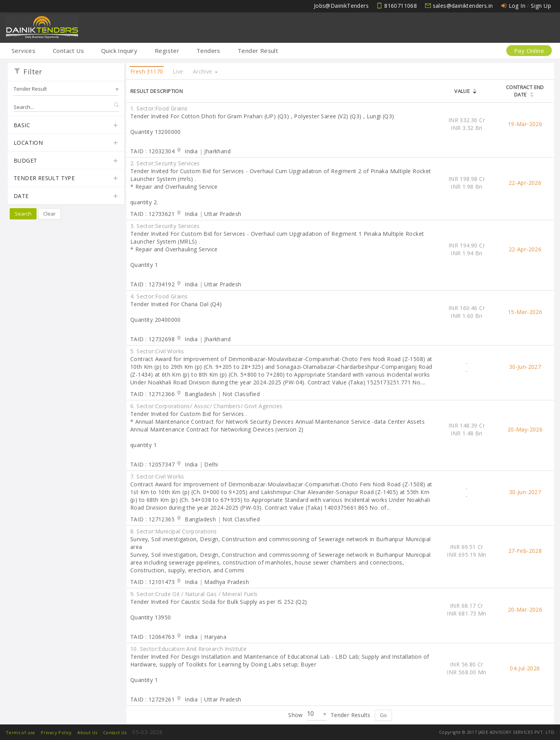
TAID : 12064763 (152, 637)
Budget (66, 161)
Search (23, 214)
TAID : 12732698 (152, 339)
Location (66, 143)
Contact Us (68, 51)
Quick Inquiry (119, 51)
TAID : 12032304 (152, 151)
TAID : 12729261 (152, 699)
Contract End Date (525, 91)
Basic (66, 126)
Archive (205, 71)
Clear (49, 214)
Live (178, 71)
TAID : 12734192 (152, 284)
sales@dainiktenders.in (463, 6)
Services (24, 51)
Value (462, 91)
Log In (517, 6)
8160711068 (401, 6)
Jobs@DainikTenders (341, 6)
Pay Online (529, 51)
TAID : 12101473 (152, 582)
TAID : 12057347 (152, 464)
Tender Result (258, 51)
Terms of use (21, 732)
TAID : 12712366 (152, 394)
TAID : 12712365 (152, 519)
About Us (87, 732)
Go (383, 715)
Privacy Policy (56, 732)
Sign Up (541, 6)
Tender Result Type (66, 179)
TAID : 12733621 (152, 214)
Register (167, 51)
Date (66, 196)
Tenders (208, 51)
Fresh (147, 71)
